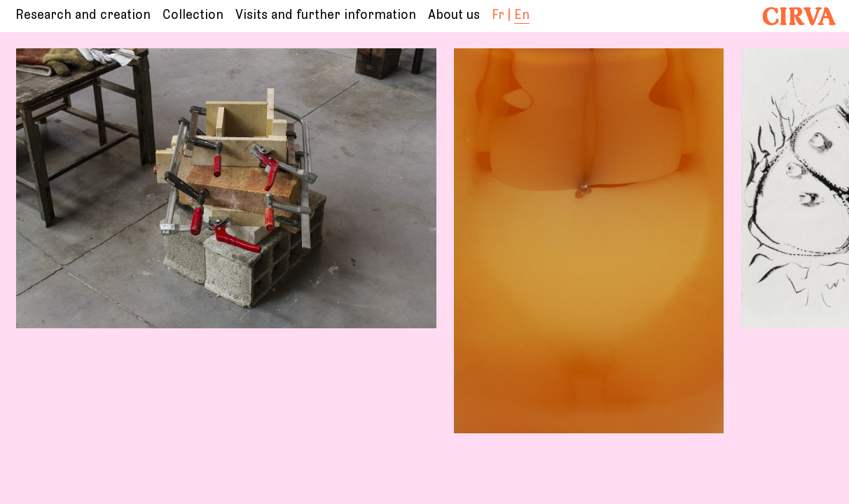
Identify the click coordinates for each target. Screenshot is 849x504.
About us (454, 15)
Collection (193, 15)
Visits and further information (326, 15)
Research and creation (83, 15)
